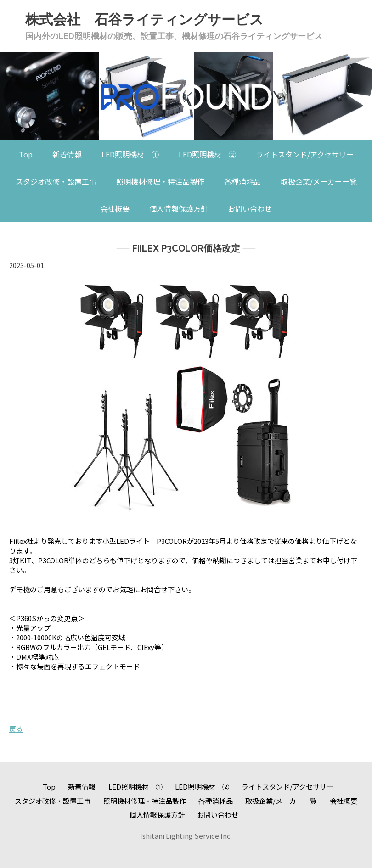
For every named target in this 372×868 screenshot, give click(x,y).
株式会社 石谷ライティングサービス (144, 20)
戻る (16, 729)
